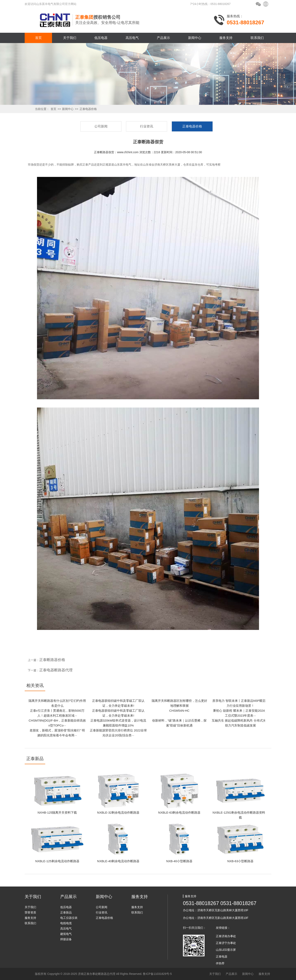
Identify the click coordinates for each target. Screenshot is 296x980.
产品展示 (163, 38)
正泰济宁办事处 (226, 943)
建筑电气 (66, 934)
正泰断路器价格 (52, 660)
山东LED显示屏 (226, 950)
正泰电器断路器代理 (56, 670)
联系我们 (257, 38)
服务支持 (226, 38)
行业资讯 (147, 126)
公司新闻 (101, 126)
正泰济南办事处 (226, 936)
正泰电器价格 (88, 109)
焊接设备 (66, 939)
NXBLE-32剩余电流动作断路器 (118, 812)
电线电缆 (66, 923)
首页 (38, 38)
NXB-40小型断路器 (179, 861)
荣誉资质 (30, 912)
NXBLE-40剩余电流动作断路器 (118, 861)
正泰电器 (222, 957)
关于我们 (70, 38)
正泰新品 (66, 912)
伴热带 (220, 963)
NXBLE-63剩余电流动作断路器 (179, 812)
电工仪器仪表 (69, 918)
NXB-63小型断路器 (240, 861)
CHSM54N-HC (179, 711)
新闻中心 (195, 38)
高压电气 (132, 38)
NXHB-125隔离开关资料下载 (57, 812)
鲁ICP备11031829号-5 (157, 974)
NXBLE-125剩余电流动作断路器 (57, 861)
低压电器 (101, 38)
